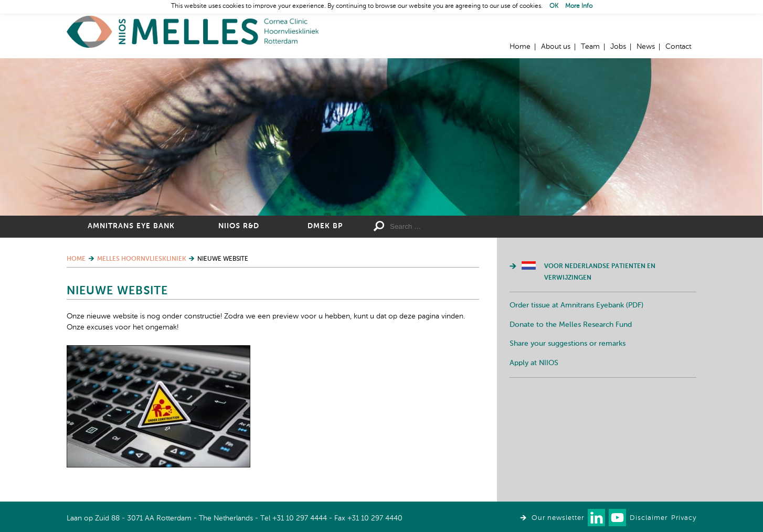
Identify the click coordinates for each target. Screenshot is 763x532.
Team (590, 47)
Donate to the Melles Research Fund (571, 325)
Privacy (684, 518)
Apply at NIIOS (534, 363)
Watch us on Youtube (617, 518)
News (646, 47)
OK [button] (554, 6)
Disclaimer (649, 518)
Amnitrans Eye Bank (131, 226)
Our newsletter (558, 518)
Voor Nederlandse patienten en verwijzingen (600, 272)
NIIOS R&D (239, 226)
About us (556, 47)
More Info (579, 6)
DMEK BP (325, 226)
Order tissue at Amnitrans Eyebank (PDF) (576, 305)
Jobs (618, 47)
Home (193, 32)
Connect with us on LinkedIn (596, 518)
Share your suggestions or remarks (568, 344)
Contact (678, 47)
